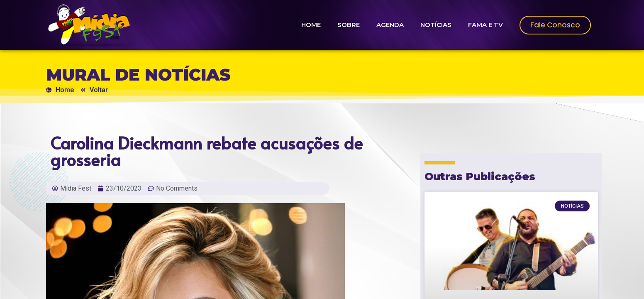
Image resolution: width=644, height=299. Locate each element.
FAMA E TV (485, 25)
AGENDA (390, 25)
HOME (311, 25)
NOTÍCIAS (436, 25)
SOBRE (349, 25)
